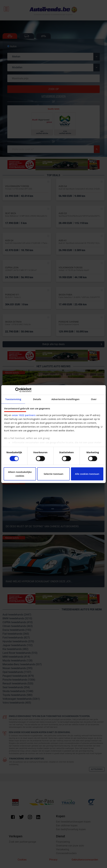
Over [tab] (94, 399)
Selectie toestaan (54, 474)
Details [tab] (37, 399)
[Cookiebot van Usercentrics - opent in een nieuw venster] (18, 390)
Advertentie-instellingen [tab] (65, 399)
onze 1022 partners (24, 415)
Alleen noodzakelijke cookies (20, 474)
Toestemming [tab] (13, 399)
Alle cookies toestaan (87, 474)
